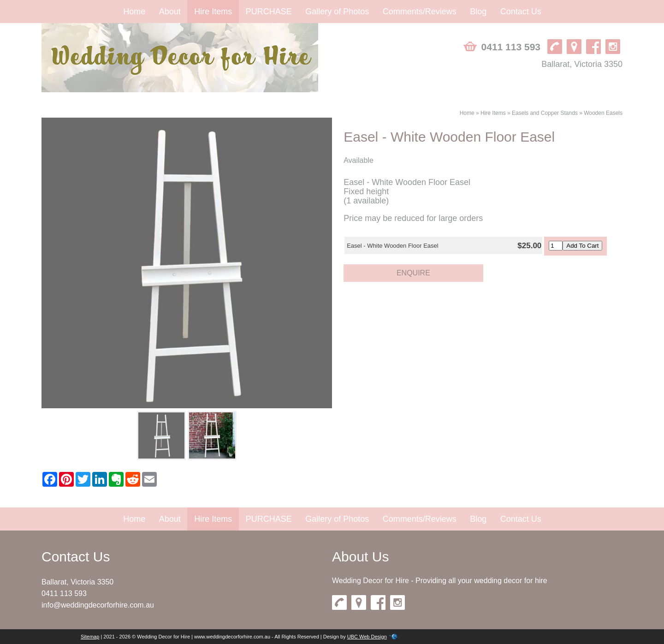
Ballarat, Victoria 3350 (582, 64)
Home (134, 12)
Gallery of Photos (337, 12)
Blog (478, 12)
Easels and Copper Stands (545, 113)
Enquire (413, 273)
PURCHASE (269, 12)
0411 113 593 (511, 47)
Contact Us (521, 12)
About (170, 12)
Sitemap (90, 637)
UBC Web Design (367, 637)
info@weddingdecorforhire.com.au (98, 605)
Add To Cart (582, 246)
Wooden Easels (603, 113)
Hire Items (213, 12)
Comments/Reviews (420, 12)
